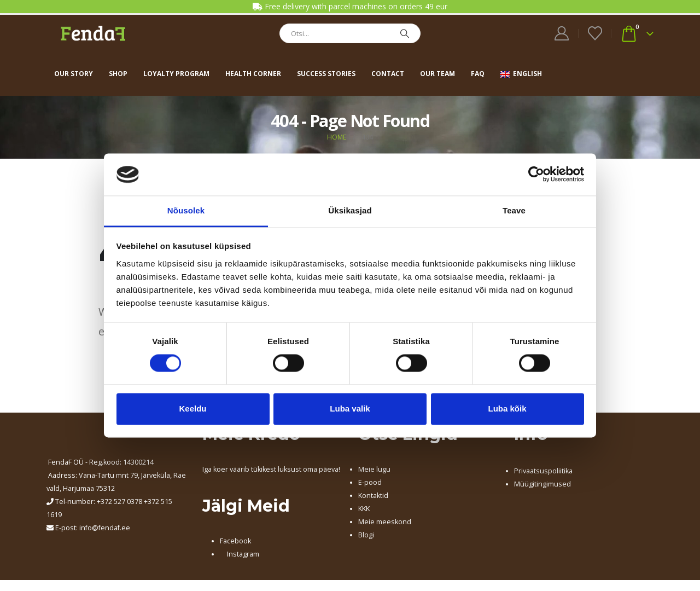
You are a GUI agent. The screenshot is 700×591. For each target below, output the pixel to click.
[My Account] (562, 33)
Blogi (366, 535)
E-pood (370, 482)
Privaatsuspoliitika (543, 471)
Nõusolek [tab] (186, 210)
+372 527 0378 (119, 502)
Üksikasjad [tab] (350, 210)
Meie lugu (374, 469)
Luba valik (350, 409)
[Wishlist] (595, 33)
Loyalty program (176, 74)
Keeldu (192, 409)
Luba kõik (507, 409)
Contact (388, 74)
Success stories (326, 74)
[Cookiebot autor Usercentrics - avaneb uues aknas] (536, 175)
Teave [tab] (514, 210)
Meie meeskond (385, 522)
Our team (437, 74)
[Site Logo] (93, 33)
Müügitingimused (542, 484)
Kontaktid (373, 496)
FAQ (478, 74)
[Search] (405, 33)
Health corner (253, 74)
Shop (118, 74)
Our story (74, 74)
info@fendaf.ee (105, 528)
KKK (364, 509)
